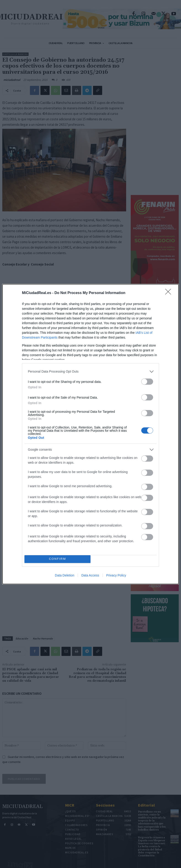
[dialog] (90, 434)
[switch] (147, 382)
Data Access (90, 575)
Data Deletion (65, 575)
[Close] (170, 293)
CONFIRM (57, 559)
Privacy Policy (116, 575)
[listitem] (90, 372)
